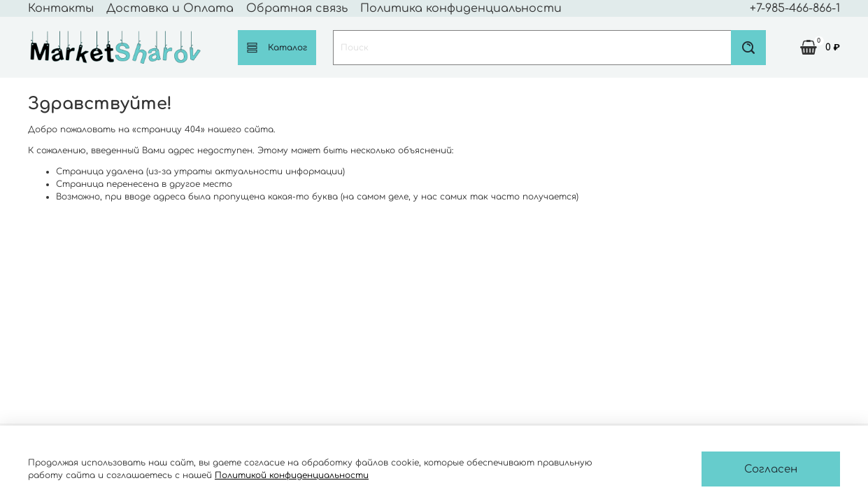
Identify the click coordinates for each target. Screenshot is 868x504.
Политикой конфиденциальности (292, 475)
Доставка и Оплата (170, 8)
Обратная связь (297, 8)
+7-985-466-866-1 (795, 8)
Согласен (771, 469)
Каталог (277, 47)
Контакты (61, 8)
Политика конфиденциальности (461, 8)
